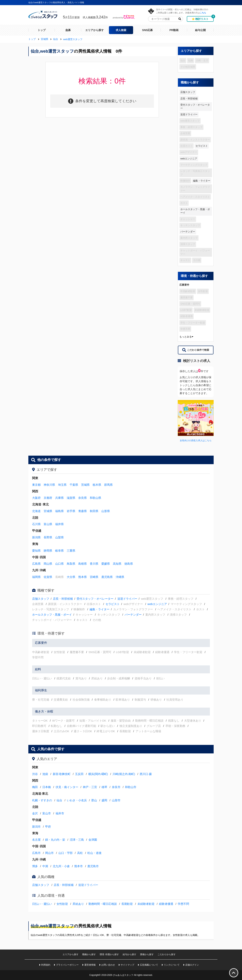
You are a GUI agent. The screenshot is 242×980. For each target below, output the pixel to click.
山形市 (116, 800)
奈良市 (116, 787)
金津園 (93, 840)
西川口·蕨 (146, 774)
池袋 (45, 774)
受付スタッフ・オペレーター (195, 106)
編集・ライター (202, 181)
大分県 (71, 577)
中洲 (45, 866)
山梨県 (59, 537)
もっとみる (186, 337)
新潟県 (36, 537)
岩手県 (71, 511)
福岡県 (36, 577)
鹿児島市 (93, 866)
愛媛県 (106, 564)
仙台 (59, 800)
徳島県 (129, 564)
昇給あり (78, 904)
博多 (35, 866)
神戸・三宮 (90, 787)
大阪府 (36, 498)
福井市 (60, 813)
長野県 (48, 537)
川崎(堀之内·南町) (124, 774)
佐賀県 (48, 577)
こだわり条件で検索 (196, 350)
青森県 (83, 511)
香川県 (94, 564)
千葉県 (74, 485)
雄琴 (104, 787)
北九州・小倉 (61, 866)
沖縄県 (120, 577)
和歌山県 (95, 498)
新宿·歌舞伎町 (62, 774)
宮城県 (48, 511)
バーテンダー (188, 232)
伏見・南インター (67, 787)
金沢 (35, 813)
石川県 (36, 524)
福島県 (59, 511)
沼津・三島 (77, 840)
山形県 (106, 511)
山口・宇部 (66, 853)
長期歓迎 (127, 904)
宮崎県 (94, 577)
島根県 (83, 564)
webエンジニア (189, 159)
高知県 (117, 564)
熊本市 (79, 866)
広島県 (36, 564)
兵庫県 (59, 498)
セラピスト (202, 146)
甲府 (48, 827)
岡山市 (49, 853)
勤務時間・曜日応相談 (103, 904)
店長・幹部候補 (189, 99)
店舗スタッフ (188, 92)
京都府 (48, 498)
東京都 (36, 485)
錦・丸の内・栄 (55, 840)
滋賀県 (71, 498)
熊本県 (83, 577)
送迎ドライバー (189, 114)
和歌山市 (131, 787)
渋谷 (35, 774)
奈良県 (83, 498)
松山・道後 (94, 853)
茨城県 (85, 485)
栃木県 (97, 485)
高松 (80, 853)
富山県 (48, 524)
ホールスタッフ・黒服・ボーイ (195, 211)
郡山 (94, 800)
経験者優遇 (166, 904)
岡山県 (48, 564)
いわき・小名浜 (77, 800)
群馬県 (108, 485)
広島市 (36, 853)
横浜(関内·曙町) (98, 774)
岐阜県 (59, 551)
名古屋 (36, 840)
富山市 (47, 813)
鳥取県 (71, 564)
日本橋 (47, 787)
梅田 (35, 787)
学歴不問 (183, 904)
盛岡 (104, 800)
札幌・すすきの (42, 800)
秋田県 (94, 511)
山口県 (59, 564)
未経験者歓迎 (146, 904)
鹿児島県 (107, 577)
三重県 (71, 551)
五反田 (79, 774)
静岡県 (48, 551)
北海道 (36, 511)
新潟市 (36, 827)
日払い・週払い (42, 904)
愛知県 (36, 551)
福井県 (59, 524)
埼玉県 (62, 485)
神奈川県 (49, 485)
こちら (203, 13)
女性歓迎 (62, 904)
